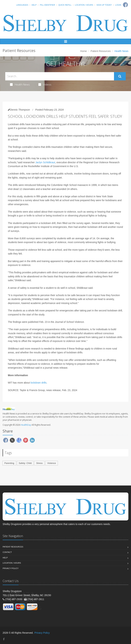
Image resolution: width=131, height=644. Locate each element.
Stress (39, 463)
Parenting (9, 463)
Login (118, 5)
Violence (52, 463)
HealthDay (26, 425)
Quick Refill (65, 5)
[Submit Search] (120, 76)
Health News (20, 84)
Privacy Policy (11, 568)
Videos (45, 84)
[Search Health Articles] (60, 76)
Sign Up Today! (104, 5)
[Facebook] (4, 639)
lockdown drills (38, 383)
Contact (7, 552)
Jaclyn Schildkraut (45, 162)
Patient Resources (101, 51)
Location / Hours (84, 5)
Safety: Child (25, 463)
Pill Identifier (47, 5)
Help (34, 5)
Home (84, 51)
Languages (22, 5)
